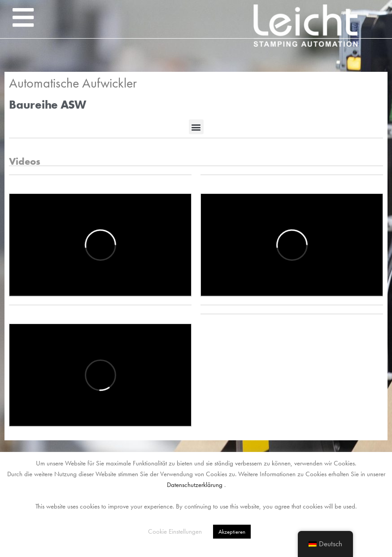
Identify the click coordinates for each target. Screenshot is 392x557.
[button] (23, 18)
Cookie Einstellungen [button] (175, 531)
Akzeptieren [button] (232, 532)
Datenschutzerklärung (195, 485)
